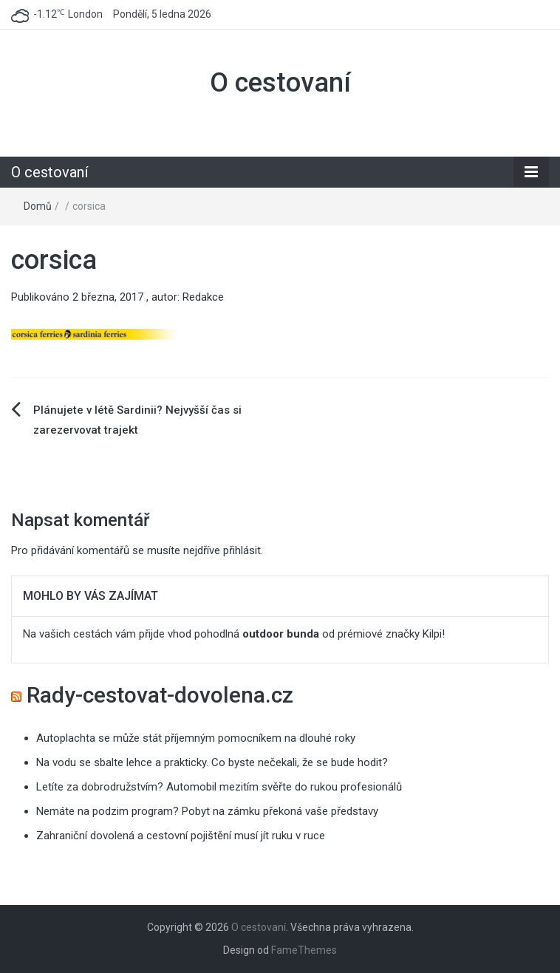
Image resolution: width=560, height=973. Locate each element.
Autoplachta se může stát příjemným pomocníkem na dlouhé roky (196, 738)
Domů (38, 206)
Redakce (203, 297)
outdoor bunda (281, 634)
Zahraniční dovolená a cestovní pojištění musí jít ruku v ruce (181, 836)
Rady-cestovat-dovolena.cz (160, 695)
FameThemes (304, 950)
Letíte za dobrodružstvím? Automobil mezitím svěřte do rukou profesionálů (219, 787)
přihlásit (242, 550)
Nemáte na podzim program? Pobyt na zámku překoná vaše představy (207, 811)
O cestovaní (280, 83)
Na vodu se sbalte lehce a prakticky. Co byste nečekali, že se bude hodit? (212, 762)
